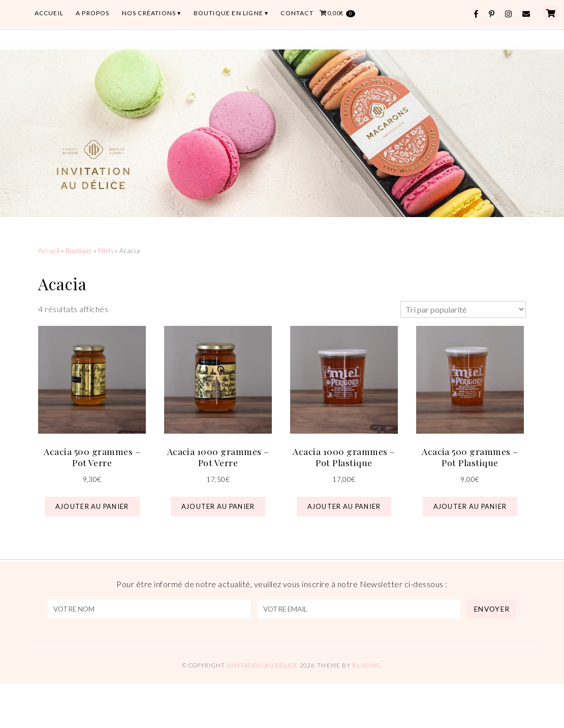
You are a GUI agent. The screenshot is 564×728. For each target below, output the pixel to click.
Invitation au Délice (262, 665)
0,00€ (341, 13)
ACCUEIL (49, 13)
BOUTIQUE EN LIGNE (228, 13)
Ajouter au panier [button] (92, 506)
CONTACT (297, 13)
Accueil (49, 251)
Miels (106, 251)
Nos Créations (149, 13)
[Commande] (463, 309)
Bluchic (366, 665)
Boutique (79, 251)
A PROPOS (93, 13)
